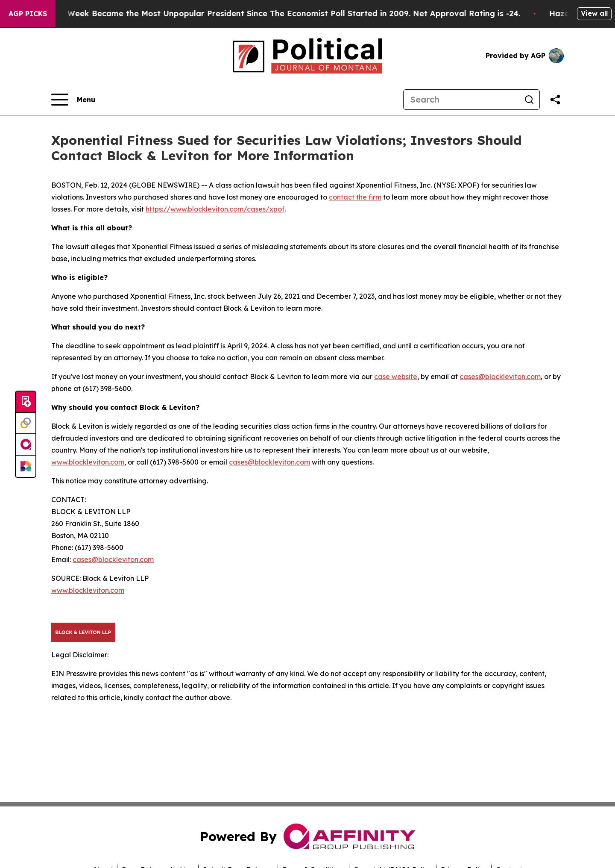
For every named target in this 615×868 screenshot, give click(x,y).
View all (594, 13)
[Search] (461, 100)
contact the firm (355, 197)
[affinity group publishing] (26, 445)
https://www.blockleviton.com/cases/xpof (215, 209)
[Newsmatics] (26, 466)
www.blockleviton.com (88, 462)
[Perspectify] (26, 424)
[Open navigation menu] (73, 100)
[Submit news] (26, 402)
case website (396, 377)
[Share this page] (555, 100)
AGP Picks (28, 14)
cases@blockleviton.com (500, 377)
